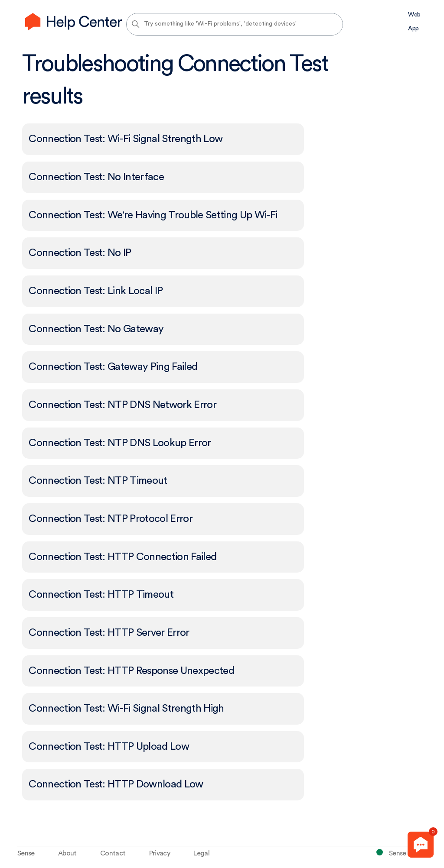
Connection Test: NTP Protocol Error (111, 519)
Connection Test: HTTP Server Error (109, 633)
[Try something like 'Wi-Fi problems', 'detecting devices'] (235, 24)
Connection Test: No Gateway (96, 329)
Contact (113, 853)
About (67, 853)
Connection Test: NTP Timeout (98, 481)
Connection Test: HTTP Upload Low (109, 747)
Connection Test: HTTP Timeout (101, 595)
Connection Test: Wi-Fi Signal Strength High (126, 709)
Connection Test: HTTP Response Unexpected (131, 671)
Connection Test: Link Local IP (96, 291)
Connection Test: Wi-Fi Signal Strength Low (126, 139)
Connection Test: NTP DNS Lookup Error (120, 443)
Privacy (160, 853)
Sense (26, 853)
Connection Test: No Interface (96, 177)
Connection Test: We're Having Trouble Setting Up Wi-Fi (153, 215)
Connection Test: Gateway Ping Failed (113, 367)
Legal (201, 853)
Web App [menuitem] (414, 22)
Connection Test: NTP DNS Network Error (122, 405)
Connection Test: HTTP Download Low (116, 784)
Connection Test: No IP (80, 253)
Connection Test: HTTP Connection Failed (122, 557)
